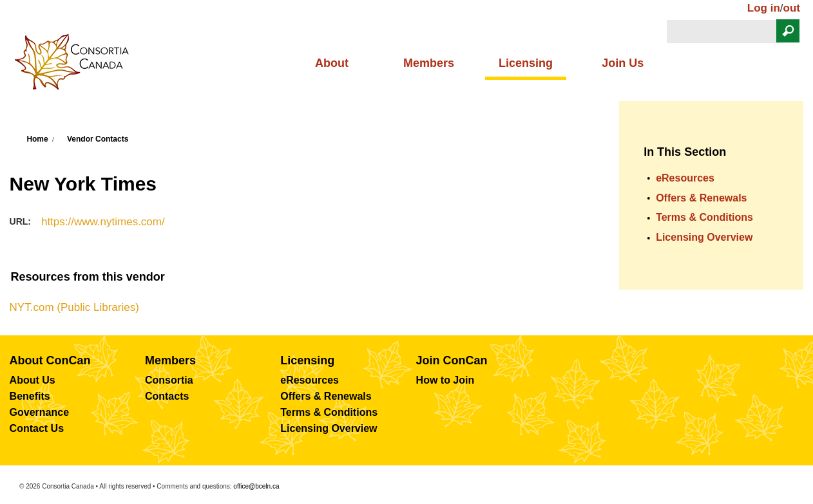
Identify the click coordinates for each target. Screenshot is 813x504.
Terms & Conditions (704, 217)
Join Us (623, 63)
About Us (33, 380)
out (792, 8)
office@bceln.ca (256, 486)
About (332, 63)
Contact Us (37, 428)
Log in (764, 8)
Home (37, 139)
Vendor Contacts (98, 139)
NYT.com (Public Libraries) (74, 307)
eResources (685, 178)
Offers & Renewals (701, 198)
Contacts (167, 396)
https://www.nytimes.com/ (103, 222)
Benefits (30, 396)
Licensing (526, 63)
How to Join (445, 380)
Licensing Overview (704, 237)
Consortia (169, 380)
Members (429, 63)
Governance (39, 412)
